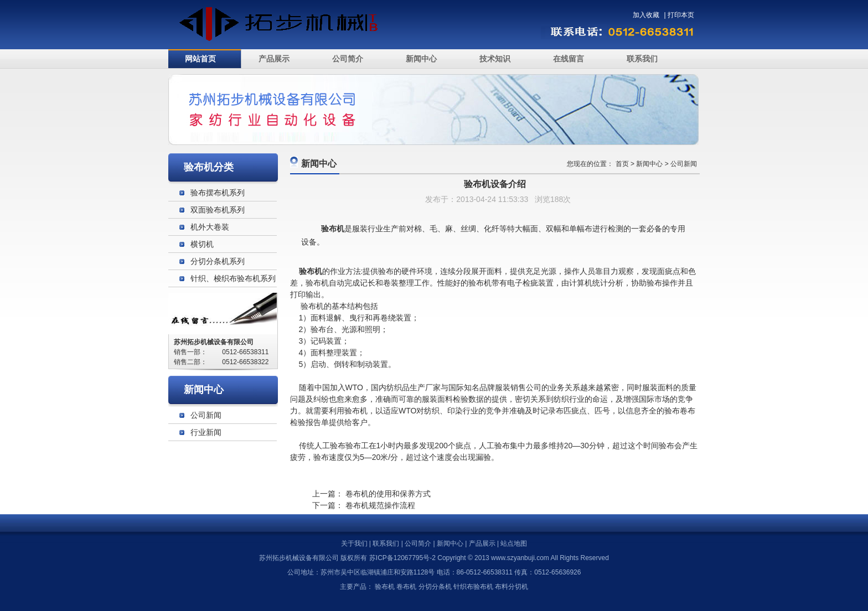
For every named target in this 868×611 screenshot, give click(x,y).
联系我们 (642, 59)
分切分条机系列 (218, 261)
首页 (622, 164)
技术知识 (495, 59)
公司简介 (348, 59)
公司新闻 (684, 164)
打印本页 (681, 15)
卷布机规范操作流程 (380, 505)
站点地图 (514, 543)
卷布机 (406, 587)
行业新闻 (206, 432)
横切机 (202, 244)
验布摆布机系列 (218, 193)
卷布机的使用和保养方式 (388, 494)
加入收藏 (646, 15)
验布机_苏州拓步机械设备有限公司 (289, 25)
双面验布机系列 (218, 210)
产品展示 (274, 59)
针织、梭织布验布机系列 (233, 278)
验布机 (312, 306)
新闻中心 (421, 59)
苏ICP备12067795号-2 (402, 558)
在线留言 (569, 59)
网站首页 (200, 59)
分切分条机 (435, 587)
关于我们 (354, 543)
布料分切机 (512, 587)
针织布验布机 (473, 587)
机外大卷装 (210, 227)
